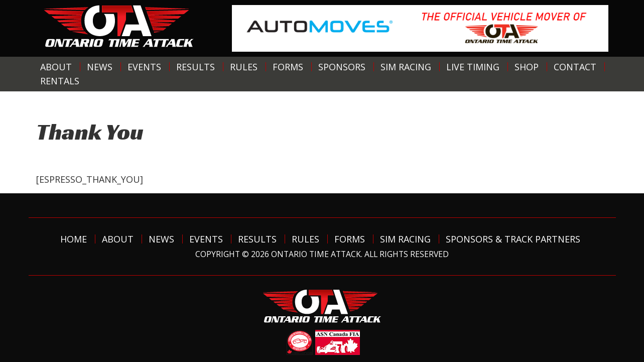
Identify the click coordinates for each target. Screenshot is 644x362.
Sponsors (342, 67)
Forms (288, 67)
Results (196, 67)
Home (74, 239)
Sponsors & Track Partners (513, 239)
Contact (575, 67)
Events (144, 67)
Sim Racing (406, 67)
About (56, 67)
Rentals (60, 81)
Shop (527, 67)
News (100, 67)
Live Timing (473, 67)
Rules (244, 67)
